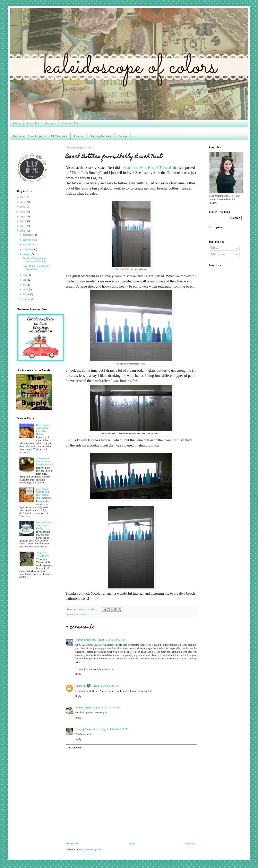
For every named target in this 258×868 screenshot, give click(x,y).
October (27, 244)
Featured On (70, 123)
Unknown (80, 686)
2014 (23, 216)
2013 (23, 221)
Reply (78, 674)
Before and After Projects (29, 136)
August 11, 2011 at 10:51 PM (111, 640)
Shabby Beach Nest (85, 640)
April (26, 289)
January (27, 299)
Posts (215, 248)
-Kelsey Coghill (83, 708)
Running (79, 136)
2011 (23, 231)
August (27, 254)
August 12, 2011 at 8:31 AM (106, 686)
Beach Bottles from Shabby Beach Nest (36, 267)
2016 (23, 207)
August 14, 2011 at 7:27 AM (106, 708)
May (26, 285)
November (29, 240)
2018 (23, 197)
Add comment (74, 748)
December (28, 235)
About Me (33, 123)
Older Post (190, 844)
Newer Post (72, 844)
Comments (218, 254)
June (26, 280)
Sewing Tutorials (101, 136)
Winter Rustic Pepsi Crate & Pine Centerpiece (45, 461)
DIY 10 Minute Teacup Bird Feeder (44, 525)
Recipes (50, 123)
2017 (23, 202)
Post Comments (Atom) (91, 850)
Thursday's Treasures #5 (42, 554)
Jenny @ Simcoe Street (87, 729)
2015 (23, 212)
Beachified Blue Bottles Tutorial (148, 168)
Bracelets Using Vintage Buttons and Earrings (34, 260)
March (27, 294)
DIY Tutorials (59, 136)
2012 (23, 226)
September (29, 249)
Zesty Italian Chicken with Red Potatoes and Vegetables (44, 493)
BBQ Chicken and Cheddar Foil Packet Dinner (43, 429)
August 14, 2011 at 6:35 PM (114, 729)
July (25, 275)
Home (17, 123)
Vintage (122, 136)
